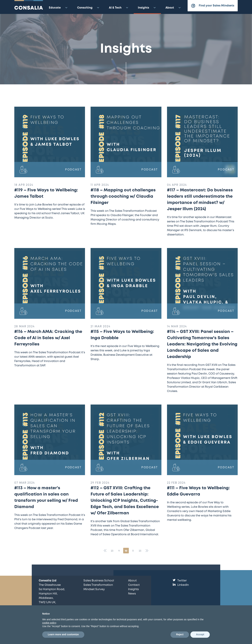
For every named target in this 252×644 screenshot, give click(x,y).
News (132, 594)
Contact (134, 585)
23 (112, 551)
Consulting (89, 8)
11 (133, 551)
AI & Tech (119, 8)
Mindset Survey (94, 589)
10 (126, 551)
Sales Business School (99, 581)
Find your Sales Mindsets (213, 6)
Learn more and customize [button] (63, 634)
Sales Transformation (98, 585)
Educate (59, 8)
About (174, 8)
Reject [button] (180, 634)
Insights (147, 8)
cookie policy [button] (49, 623)
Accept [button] (200, 634)
